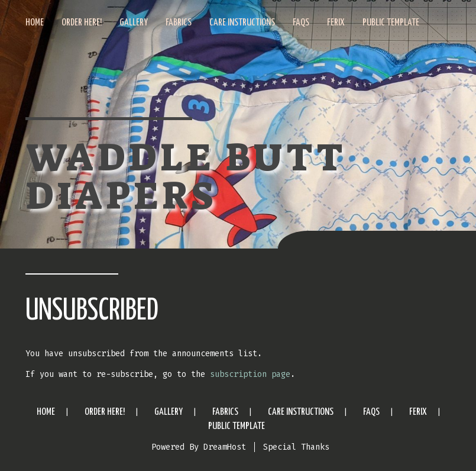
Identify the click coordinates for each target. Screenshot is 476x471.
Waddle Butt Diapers (186, 177)
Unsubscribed (92, 311)
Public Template (391, 23)
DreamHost (225, 447)
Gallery (134, 23)
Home (35, 23)
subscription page (250, 374)
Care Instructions (242, 23)
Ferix (336, 23)
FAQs (301, 23)
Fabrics (179, 23)
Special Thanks (296, 447)
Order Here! (82, 23)
